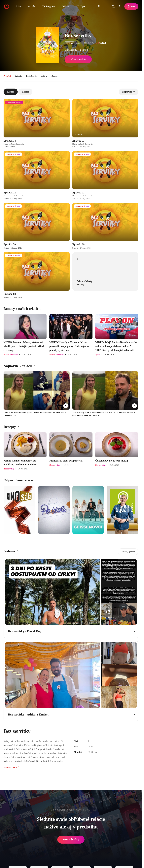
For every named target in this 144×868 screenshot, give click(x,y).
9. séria (11, 92)
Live (18, 6)
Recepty (55, 76)
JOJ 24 (65, 6)
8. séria (25, 92)
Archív (32, 6)
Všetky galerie (128, 552)
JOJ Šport (81, 6)
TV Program (48, 6)
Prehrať (71, 840)
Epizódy (18, 76)
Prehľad (7, 76)
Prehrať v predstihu (78, 59)
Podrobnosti (31, 76)
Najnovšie (128, 92)
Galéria (44, 76)
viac (86, 50)
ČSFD (69, 43)
